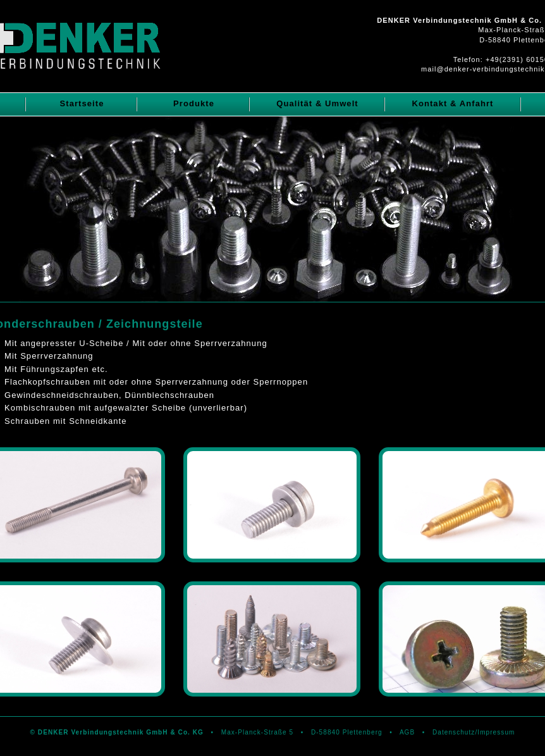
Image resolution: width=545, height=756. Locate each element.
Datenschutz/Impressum (474, 732)
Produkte (194, 103)
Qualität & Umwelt (317, 103)
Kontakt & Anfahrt (452, 103)
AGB (407, 732)
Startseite (82, 103)
